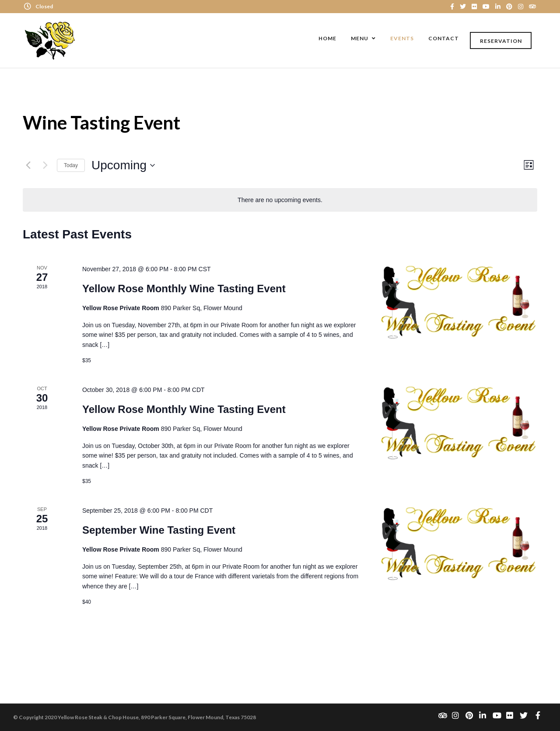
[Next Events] (45, 165)
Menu (360, 38)
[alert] (280, 200)
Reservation (501, 41)
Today (71, 165)
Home (327, 38)
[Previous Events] (28, 165)
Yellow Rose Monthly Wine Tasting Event (184, 289)
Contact (444, 38)
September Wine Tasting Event (159, 530)
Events (402, 38)
